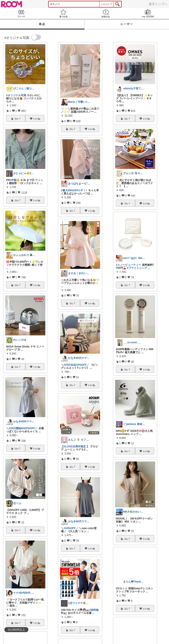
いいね (37, 119)
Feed (21, 14)
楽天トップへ (158, 4)
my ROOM (148, 14)
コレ (18, 119)
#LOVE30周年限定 (75, 447)
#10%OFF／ (71, 528)
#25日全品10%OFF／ (76, 365)
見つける (63, 14)
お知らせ (106, 14)
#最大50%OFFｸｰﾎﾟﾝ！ (74, 190)
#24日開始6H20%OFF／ (23, 428)
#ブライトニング (137, 268)
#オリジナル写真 (16, 95)
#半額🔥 (15, 180)
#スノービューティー (129, 265)
